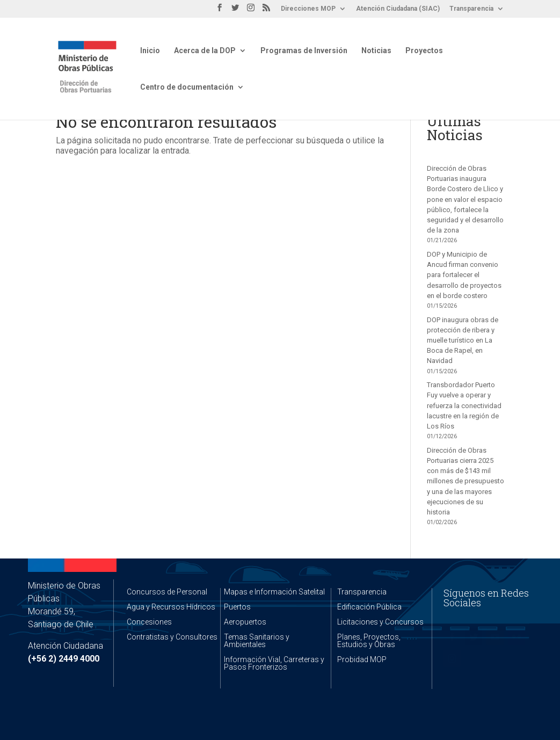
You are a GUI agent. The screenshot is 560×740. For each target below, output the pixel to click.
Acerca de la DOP (205, 51)
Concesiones (149, 622)
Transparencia (471, 9)
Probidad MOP (362, 659)
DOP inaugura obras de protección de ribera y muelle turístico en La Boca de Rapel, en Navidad (463, 340)
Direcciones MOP (308, 9)
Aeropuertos (245, 622)
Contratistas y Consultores (172, 637)
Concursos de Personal (167, 592)
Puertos (237, 607)
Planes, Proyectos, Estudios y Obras (369, 641)
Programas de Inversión (304, 51)
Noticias (376, 51)
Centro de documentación (187, 87)
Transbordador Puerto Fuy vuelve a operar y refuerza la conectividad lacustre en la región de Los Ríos (464, 405)
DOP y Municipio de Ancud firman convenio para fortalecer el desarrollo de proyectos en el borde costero (464, 275)
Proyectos (424, 51)
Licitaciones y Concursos (380, 622)
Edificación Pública (369, 607)
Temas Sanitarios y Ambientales (257, 641)
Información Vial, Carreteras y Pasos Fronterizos (274, 663)
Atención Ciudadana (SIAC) (398, 9)
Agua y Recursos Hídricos (171, 607)
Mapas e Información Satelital (274, 592)
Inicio (150, 51)
